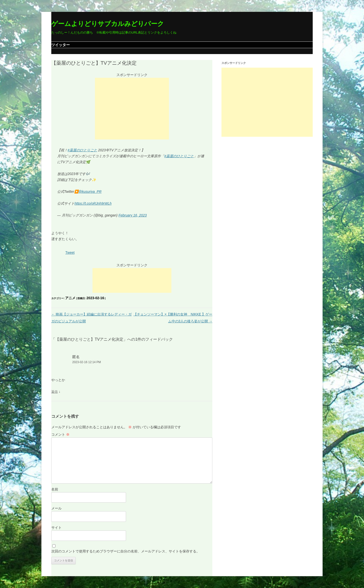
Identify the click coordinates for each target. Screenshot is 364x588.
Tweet (70, 253)
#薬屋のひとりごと (82, 150)
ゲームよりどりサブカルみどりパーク (108, 24)
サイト (56, 528)
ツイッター (61, 45)
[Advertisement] (132, 109)
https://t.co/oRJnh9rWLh (93, 203)
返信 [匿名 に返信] (55, 392)
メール (56, 508)
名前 (55, 489)
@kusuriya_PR (90, 192)
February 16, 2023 (132, 215)
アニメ (70, 298)
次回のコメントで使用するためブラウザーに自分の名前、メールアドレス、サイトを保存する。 (126, 551)
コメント (60, 434)
